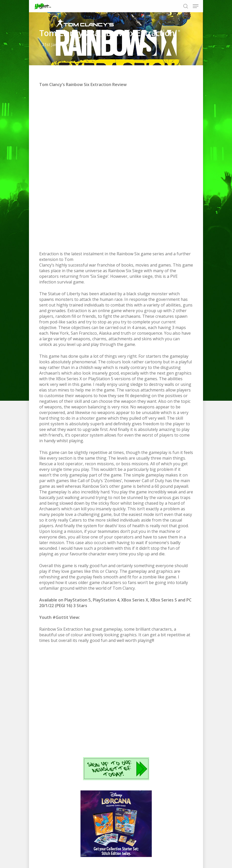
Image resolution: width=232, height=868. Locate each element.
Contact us (159, 847)
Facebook (74, 729)
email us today (153, 729)
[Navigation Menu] (196, 6)
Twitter (93, 729)
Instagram (122, 729)
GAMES (90, 45)
